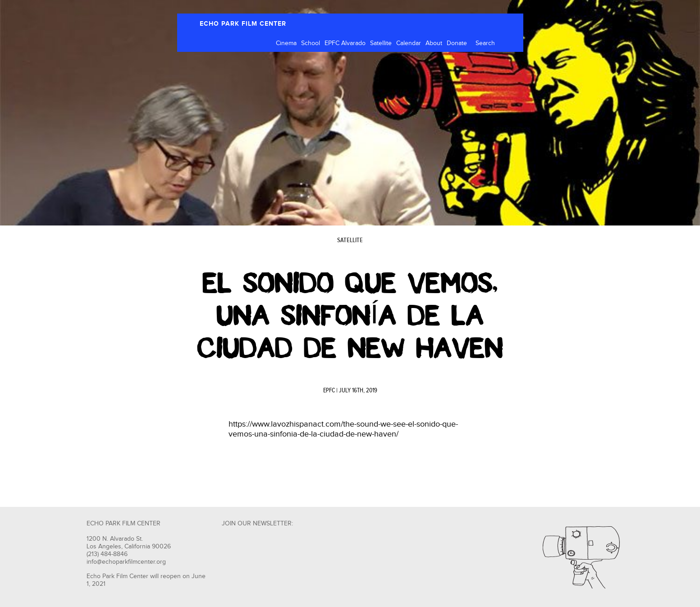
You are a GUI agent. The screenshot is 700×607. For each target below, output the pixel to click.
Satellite (381, 43)
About (434, 43)
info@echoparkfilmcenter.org (126, 562)
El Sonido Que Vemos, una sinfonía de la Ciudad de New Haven (350, 316)
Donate (457, 43)
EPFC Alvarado (345, 43)
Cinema (286, 43)
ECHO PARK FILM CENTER (243, 24)
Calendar (409, 43)
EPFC (329, 391)
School (311, 43)
